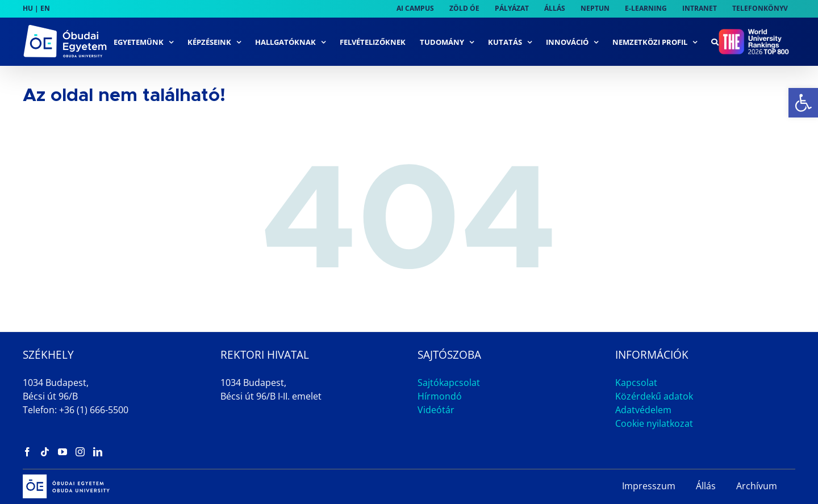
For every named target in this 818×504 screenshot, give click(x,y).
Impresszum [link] (649, 486)
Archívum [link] (757, 486)
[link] (803, 103)
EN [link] (45, 8)
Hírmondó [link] (440, 396)
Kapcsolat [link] (636, 383)
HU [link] (28, 8)
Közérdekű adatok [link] (654, 396)
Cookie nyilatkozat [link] (654, 423)
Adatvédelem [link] (643, 410)
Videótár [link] (436, 410)
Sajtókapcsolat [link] (449, 383)
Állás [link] (706, 486)
